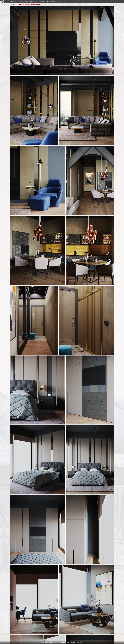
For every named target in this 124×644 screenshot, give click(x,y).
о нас (60, 2)
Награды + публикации (48, 2)
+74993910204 (79, 642)
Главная (13, 2)
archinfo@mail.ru (70, 642)
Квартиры (14, 5)
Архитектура (23, 2)
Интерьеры (34, 2)
